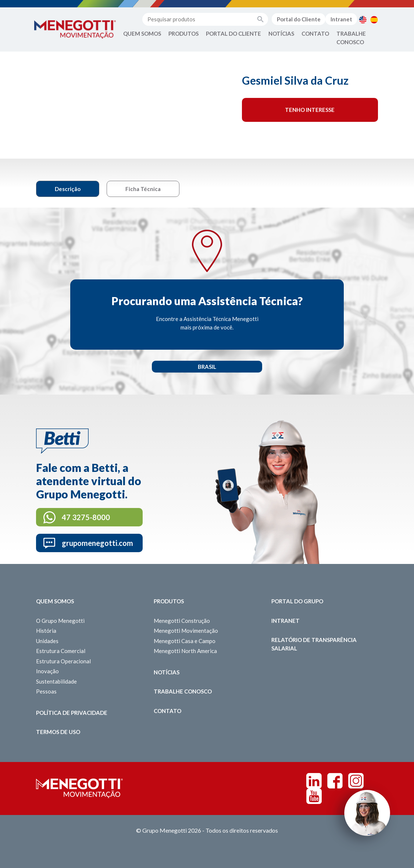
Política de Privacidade (72, 713)
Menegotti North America (185, 651)
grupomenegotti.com (97, 543)
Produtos (183, 33)
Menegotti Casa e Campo (185, 641)
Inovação (47, 671)
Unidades (47, 641)
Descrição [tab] (68, 189)
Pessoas (46, 691)
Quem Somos (142, 33)
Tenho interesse (310, 110)
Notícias (281, 33)
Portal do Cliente (299, 19)
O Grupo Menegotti (60, 621)
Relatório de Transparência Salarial (314, 644)
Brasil (207, 367)
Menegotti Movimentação (186, 631)
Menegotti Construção (182, 621)
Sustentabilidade (56, 681)
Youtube (314, 796)
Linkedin (314, 781)
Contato (315, 33)
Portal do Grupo (297, 601)
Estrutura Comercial (61, 651)
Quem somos (55, 601)
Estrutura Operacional (63, 661)
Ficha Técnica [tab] (143, 189)
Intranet (341, 19)
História (46, 631)
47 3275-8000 (86, 517)
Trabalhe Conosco (351, 38)
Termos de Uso (58, 732)
